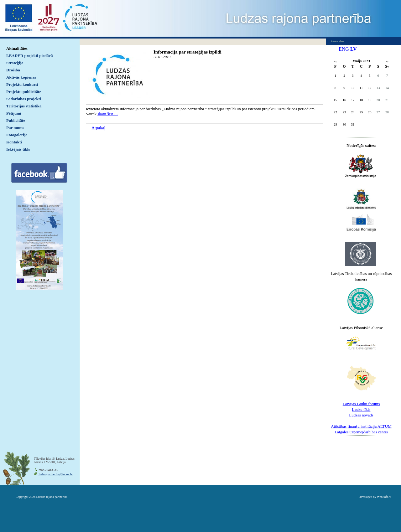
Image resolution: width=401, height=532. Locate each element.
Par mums (15, 128)
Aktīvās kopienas (21, 77)
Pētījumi (14, 113)
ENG (344, 49)
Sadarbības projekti (24, 99)
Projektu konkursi (22, 84)
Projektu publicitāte (24, 92)
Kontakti (14, 142)
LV (354, 49)
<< (335, 62)
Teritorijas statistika (24, 106)
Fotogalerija (17, 135)
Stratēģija (15, 63)
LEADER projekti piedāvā (30, 56)
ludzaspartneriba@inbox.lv (55, 474)
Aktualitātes (17, 48)
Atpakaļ (98, 128)
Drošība (13, 70)
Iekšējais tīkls (18, 149)
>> (387, 62)
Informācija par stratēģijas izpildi (187, 52)
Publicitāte (16, 120)
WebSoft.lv (384, 497)
